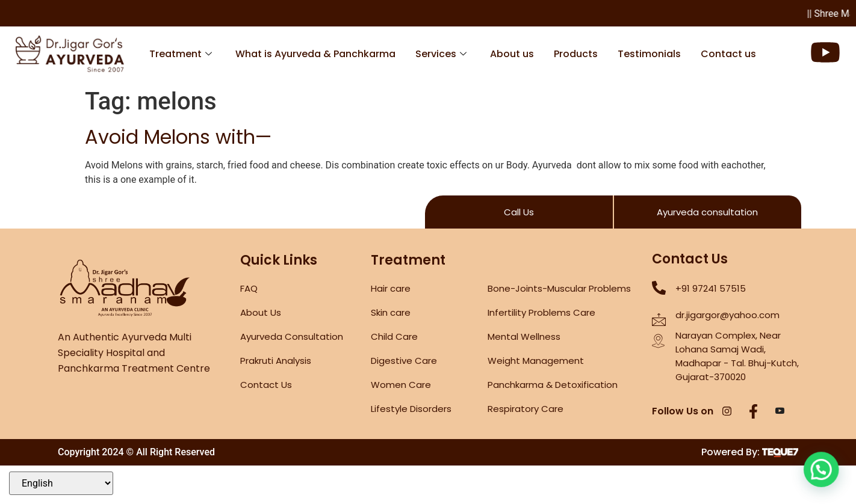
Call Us (519, 212)
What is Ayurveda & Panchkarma (315, 54)
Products (576, 54)
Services (441, 54)
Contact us (728, 54)
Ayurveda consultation (707, 212)
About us (512, 54)
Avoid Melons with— (178, 137)
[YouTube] (780, 412)
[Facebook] (754, 412)
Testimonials (649, 54)
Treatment (181, 54)
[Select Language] (61, 483)
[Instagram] (727, 412)
